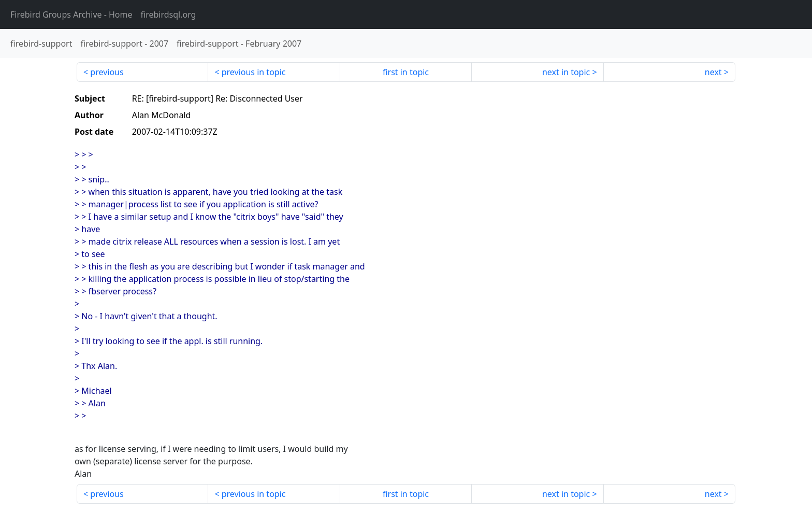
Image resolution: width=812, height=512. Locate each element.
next (713, 72)
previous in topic (254, 72)
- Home (71, 15)
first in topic (406, 72)
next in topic (566, 72)
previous (107, 72)
